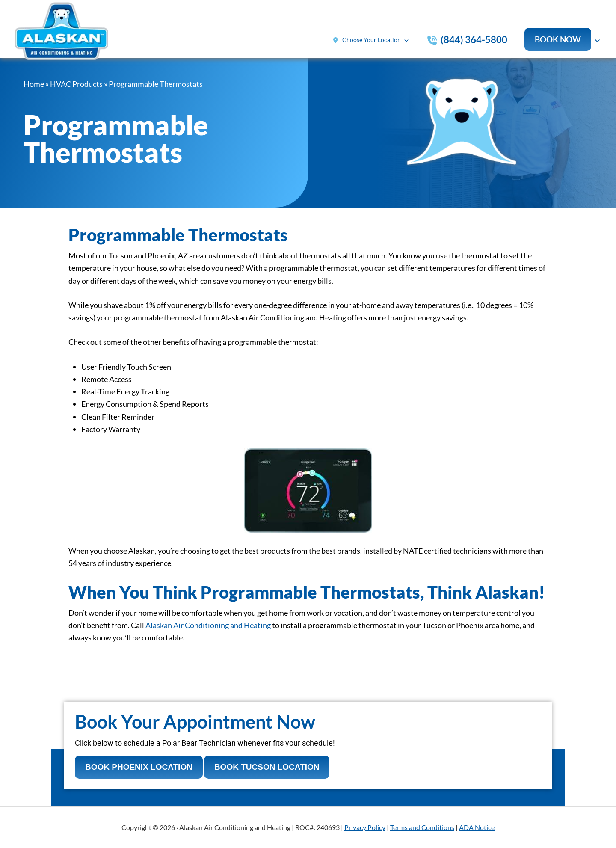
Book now (558, 39)
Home (34, 84)
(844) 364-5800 (474, 40)
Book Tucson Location (267, 767)
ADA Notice (477, 827)
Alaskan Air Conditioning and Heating (208, 625)
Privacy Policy (365, 827)
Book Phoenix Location (139, 767)
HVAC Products (76, 84)
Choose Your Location (376, 40)
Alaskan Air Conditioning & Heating (68, 33)
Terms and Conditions (422, 827)
